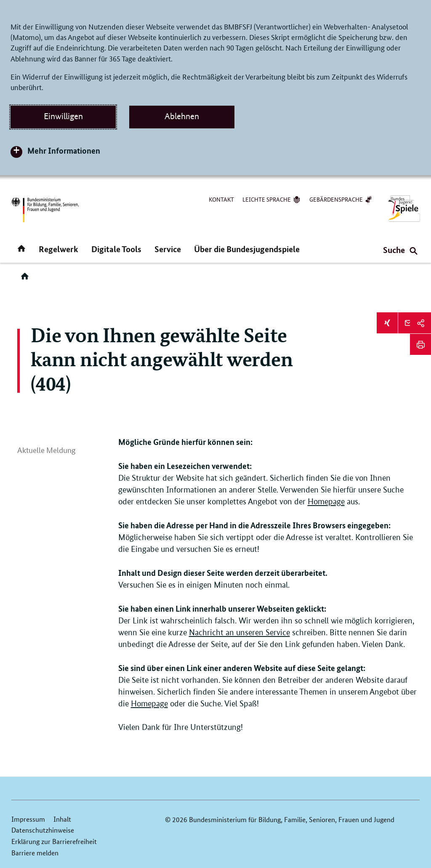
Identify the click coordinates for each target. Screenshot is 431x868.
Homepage (326, 502)
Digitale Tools (116, 249)
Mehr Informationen (64, 150)
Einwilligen (63, 116)
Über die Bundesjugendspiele (247, 249)
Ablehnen (182, 116)
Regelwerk (59, 249)
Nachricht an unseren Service (239, 632)
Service (168, 249)
